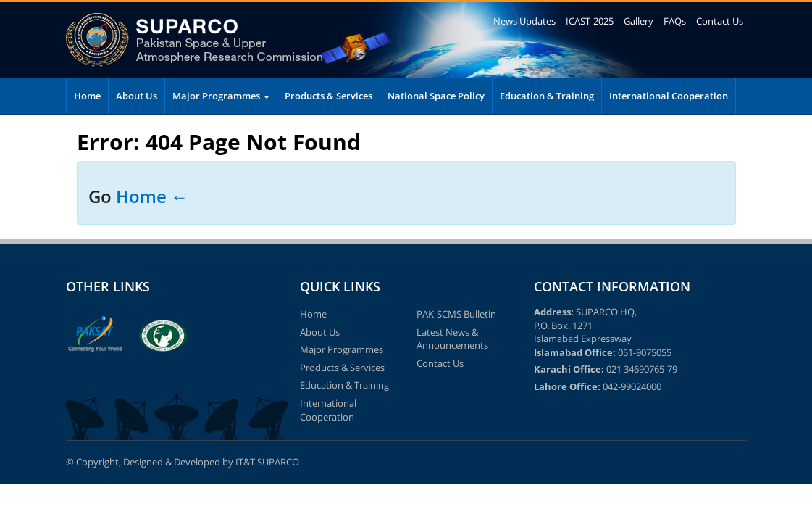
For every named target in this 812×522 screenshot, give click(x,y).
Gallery (639, 21)
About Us (137, 96)
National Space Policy (436, 96)
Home (87, 96)
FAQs (675, 21)
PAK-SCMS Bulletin (456, 314)
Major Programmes (221, 96)
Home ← (152, 196)
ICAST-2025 (590, 21)
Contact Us (720, 21)
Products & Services (328, 96)
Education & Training (547, 96)
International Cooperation (669, 96)
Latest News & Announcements (452, 339)
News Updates (524, 21)
